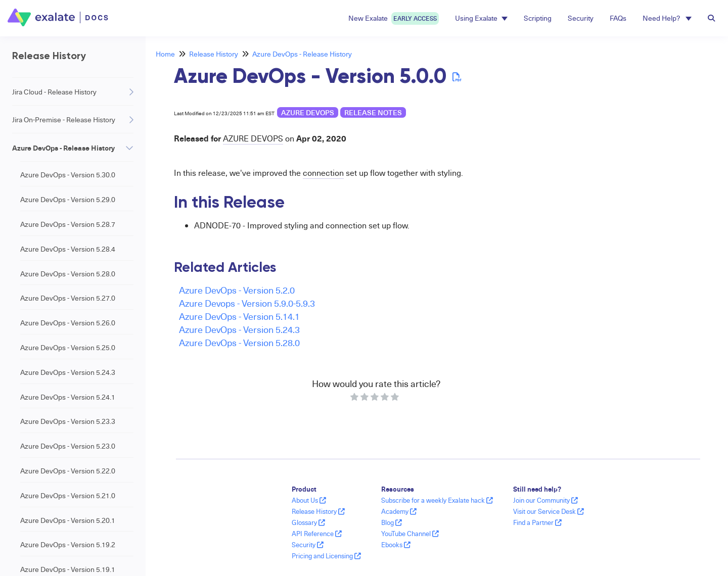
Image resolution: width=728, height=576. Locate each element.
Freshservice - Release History (60, 527)
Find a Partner (537, 522)
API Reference (317, 534)
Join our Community (545, 500)
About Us (309, 500)
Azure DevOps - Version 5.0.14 (68, 211)
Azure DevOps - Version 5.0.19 (68, 138)
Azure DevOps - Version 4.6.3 (66, 310)
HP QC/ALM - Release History (58, 472)
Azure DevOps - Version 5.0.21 (68, 88)
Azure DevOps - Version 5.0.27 (68, 39)
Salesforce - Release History (56, 444)
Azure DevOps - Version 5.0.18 (68, 162)
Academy (399, 511)
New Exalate (394, 18)
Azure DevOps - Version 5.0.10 (68, 261)
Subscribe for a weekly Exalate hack (437, 500)
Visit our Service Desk (549, 511)
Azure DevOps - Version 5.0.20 (68, 113)
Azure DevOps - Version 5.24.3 (239, 329)
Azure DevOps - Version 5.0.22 (68, 63)
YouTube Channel (410, 534)
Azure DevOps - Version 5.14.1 (239, 316)
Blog (392, 522)
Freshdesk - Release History (56, 499)
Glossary (308, 522)
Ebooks (396, 545)
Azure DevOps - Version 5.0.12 (68, 236)
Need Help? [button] (667, 18)
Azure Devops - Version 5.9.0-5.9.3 (247, 303)
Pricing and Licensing (326, 556)
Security (581, 18)
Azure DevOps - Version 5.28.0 (239, 342)
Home (165, 54)
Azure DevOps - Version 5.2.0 (237, 290)
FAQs (618, 18)
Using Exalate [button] (481, 18)
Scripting (538, 18)
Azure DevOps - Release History (302, 54)
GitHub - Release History (50, 416)
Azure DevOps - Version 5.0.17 (68, 187)
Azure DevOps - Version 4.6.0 (66, 335)
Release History (214, 54)
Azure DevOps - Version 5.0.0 (67, 285)
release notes (373, 112)
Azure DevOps (308, 112)
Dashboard (29, 555)
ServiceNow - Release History (59, 361)
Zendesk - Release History (53, 388)
